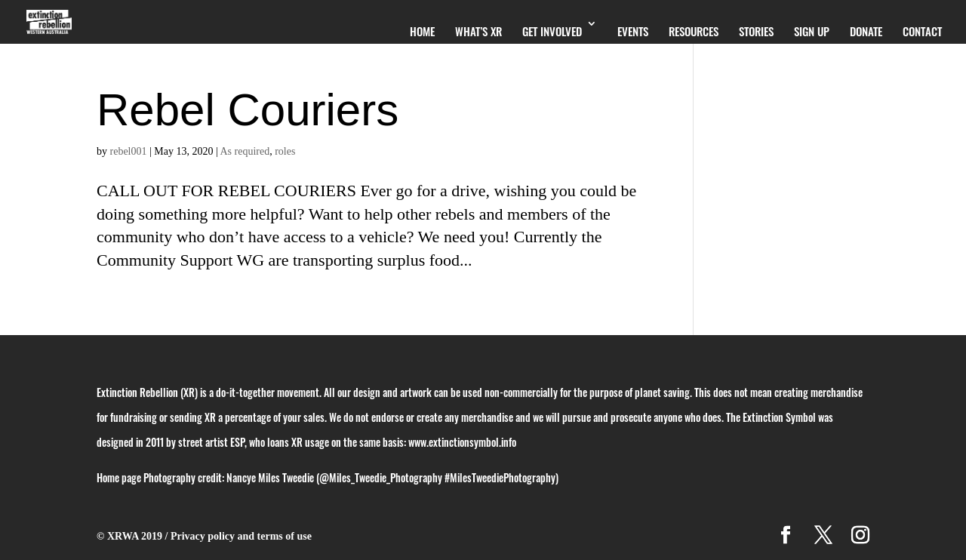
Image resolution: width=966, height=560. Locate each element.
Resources (694, 31)
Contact (922, 31)
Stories (756, 31)
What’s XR (478, 31)
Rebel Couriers (248, 110)
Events (633, 31)
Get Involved (552, 31)
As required (245, 151)
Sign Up (812, 31)
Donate (866, 31)
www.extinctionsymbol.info (462, 442)
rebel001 (129, 151)
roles (285, 151)
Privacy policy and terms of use (241, 536)
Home (422, 31)
